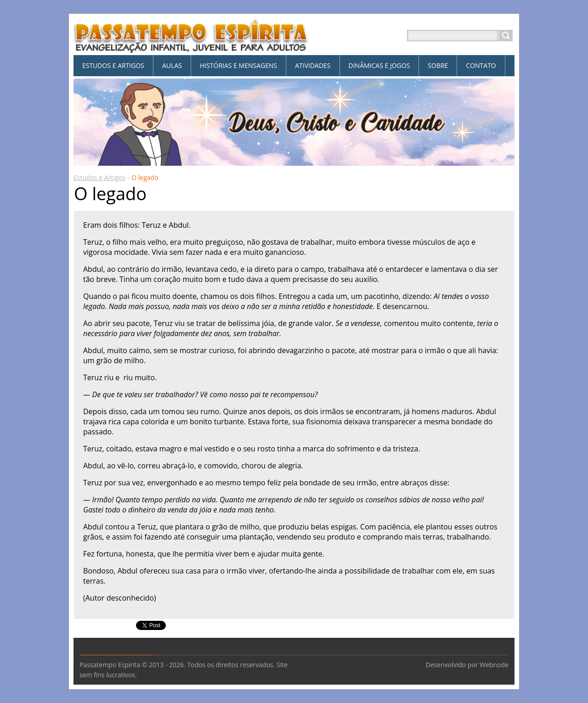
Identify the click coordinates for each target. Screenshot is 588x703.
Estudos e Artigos (99, 177)
